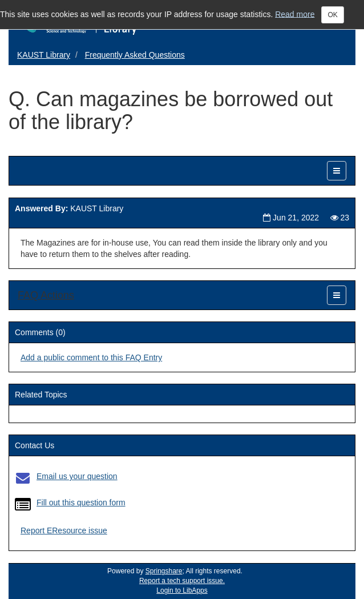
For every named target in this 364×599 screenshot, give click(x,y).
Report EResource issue (64, 530)
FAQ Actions (46, 295)
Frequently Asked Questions (135, 55)
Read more (295, 14)
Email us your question (77, 476)
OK (332, 15)
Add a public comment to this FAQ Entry (91, 357)
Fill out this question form (81, 502)
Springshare (164, 571)
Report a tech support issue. (182, 581)
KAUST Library (44, 55)
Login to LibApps (182, 590)
